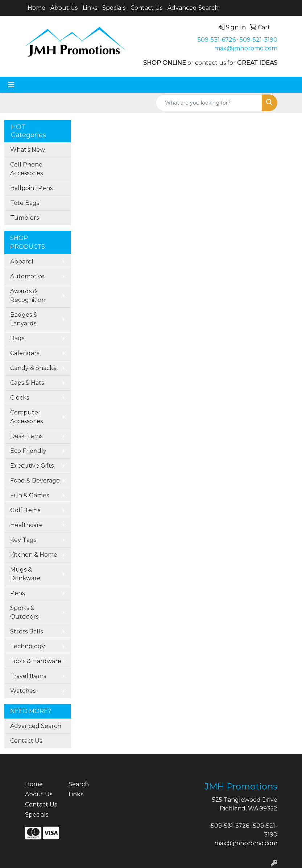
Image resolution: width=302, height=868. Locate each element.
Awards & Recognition (28, 296)
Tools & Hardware (36, 661)
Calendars (25, 353)
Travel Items (28, 676)
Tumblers (24, 218)
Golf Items (25, 510)
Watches (23, 691)
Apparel (22, 262)
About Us (64, 8)
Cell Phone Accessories (26, 169)
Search (79, 784)
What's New (28, 150)
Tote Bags (25, 203)
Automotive (27, 276)
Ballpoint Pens (31, 188)
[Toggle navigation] (11, 85)
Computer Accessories (26, 417)
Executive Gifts (32, 466)
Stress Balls (26, 631)
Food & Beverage (35, 481)
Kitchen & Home (34, 555)
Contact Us (146, 8)
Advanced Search (193, 8)
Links (90, 8)
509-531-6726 (217, 40)
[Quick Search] (209, 103)
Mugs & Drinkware (25, 574)
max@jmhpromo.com (246, 48)
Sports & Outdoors (24, 612)
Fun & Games (30, 495)
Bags (17, 338)
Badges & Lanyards (24, 319)
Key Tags (23, 540)
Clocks (20, 398)
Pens (17, 593)
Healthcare (26, 525)
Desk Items (26, 436)
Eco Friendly (28, 451)
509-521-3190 (258, 40)
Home (36, 8)
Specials (114, 8)
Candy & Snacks (33, 368)
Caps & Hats (27, 383)
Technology (28, 646)
